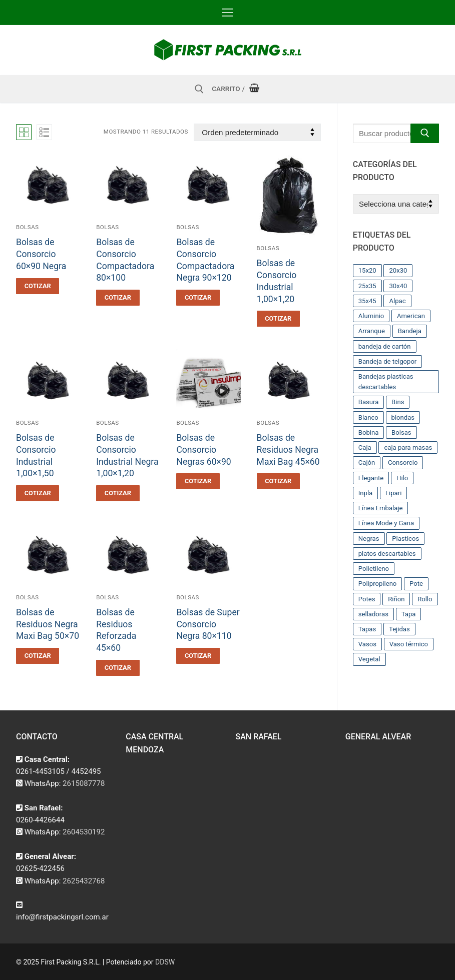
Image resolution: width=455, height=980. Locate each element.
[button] (38, 286)
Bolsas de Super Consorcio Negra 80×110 (208, 624)
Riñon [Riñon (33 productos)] (396, 599)
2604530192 (84, 832)
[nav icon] (228, 13)
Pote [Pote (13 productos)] (416, 584)
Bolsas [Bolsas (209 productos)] (401, 432)
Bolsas (28, 227)
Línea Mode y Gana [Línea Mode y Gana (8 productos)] (386, 523)
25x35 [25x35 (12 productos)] (367, 286)
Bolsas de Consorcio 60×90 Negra (41, 254)
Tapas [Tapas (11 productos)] (367, 629)
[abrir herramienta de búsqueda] (199, 89)
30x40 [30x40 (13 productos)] (398, 286)
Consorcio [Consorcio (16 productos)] (403, 462)
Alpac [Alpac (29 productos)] (397, 301)
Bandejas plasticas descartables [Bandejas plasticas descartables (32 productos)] (386, 382)
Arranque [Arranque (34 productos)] (372, 331)
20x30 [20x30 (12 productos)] (398, 270)
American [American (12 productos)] (411, 316)
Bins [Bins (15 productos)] (398, 402)
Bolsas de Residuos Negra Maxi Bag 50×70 (48, 624)
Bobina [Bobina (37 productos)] (369, 432)
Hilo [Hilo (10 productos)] (402, 478)
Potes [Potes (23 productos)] (367, 599)
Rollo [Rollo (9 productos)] (425, 599)
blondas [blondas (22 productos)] (403, 417)
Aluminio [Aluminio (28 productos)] (371, 316)
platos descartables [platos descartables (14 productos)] (387, 554)
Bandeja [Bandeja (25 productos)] (410, 331)
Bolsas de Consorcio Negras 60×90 (203, 450)
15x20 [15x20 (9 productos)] (367, 270)
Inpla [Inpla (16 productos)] (366, 493)
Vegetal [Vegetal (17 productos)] (369, 659)
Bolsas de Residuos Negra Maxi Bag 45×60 (288, 450)
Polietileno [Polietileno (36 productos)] (374, 569)
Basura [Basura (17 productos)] (369, 402)
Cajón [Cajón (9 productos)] (367, 462)
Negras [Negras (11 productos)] (369, 539)
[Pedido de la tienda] (257, 132)
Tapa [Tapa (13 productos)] (409, 614)
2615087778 (84, 783)
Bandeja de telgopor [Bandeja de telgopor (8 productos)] (388, 361)
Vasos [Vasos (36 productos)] (367, 644)
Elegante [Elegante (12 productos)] (371, 478)
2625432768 (84, 881)
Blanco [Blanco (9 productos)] (368, 417)
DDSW (165, 962)
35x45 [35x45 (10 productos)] (367, 301)
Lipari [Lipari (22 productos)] (393, 493)
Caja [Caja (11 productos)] (365, 447)
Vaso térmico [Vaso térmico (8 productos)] (409, 644)
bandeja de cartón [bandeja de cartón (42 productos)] (385, 346)
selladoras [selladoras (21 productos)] (373, 614)
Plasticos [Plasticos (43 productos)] (405, 539)
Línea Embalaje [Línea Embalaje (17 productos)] (381, 508)
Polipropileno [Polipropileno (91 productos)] (378, 584)
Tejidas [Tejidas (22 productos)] (399, 629)
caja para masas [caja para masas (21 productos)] (408, 447)
